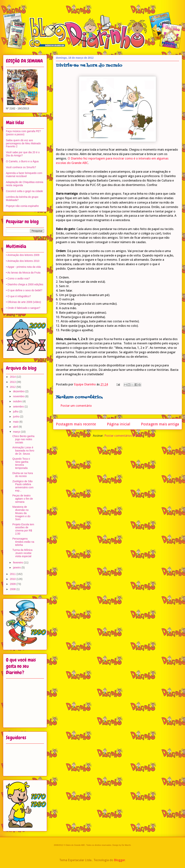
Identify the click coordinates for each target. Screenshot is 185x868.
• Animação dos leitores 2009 (23, 255)
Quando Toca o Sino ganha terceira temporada (21, 463)
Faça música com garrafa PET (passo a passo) (23, 133)
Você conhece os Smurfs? (21, 167)
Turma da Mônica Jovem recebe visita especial (22, 553)
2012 (13, 387)
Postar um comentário (76, 406)
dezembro (19, 391)
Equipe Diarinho (85, 384)
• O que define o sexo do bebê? (24, 290)
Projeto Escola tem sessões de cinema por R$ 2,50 (23, 529)
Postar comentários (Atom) (123, 436)
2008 (13, 589)
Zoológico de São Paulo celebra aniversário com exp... (23, 486)
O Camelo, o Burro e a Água (22, 161)
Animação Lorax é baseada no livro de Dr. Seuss (23, 451)
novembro (19, 396)
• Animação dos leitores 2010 (23, 261)
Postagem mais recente (76, 424)
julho (16, 412)
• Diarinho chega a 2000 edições (25, 284)
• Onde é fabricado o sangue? (23, 308)
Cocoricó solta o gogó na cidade (24, 191)
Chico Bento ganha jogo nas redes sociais (23, 439)
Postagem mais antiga (160, 424)
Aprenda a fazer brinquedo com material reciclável (24, 175)
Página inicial (119, 424)
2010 (13, 579)
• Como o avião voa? (18, 278)
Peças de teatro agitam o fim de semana (23, 499)
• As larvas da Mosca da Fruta (23, 273)
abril (16, 427)
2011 (13, 574)
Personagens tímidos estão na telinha (23, 542)
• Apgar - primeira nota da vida (23, 267)
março (17, 432)
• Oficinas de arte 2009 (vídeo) (23, 302)
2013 (13, 382)
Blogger (120, 860)
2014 (13, 377)
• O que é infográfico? (18, 296)
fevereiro (18, 563)
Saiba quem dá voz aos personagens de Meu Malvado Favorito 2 (23, 143)
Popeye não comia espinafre (22, 206)
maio (16, 422)
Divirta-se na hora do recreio (23, 475)
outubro (18, 401)
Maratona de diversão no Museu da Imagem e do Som (21, 513)
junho (16, 417)
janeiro (17, 568)
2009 (13, 584)
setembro (19, 407)
